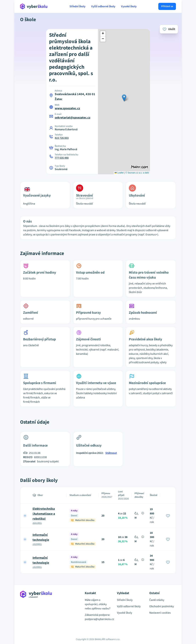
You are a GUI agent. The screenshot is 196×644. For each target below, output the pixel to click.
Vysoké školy (129, 6)
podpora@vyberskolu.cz (98, 619)
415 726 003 (62, 138)
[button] (124, 98)
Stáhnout (111, 453)
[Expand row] (25, 516)
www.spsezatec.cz (67, 108)
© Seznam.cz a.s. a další (137, 173)
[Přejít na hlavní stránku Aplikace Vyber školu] (34, 6)
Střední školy (77, 6)
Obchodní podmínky (162, 606)
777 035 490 (62, 158)
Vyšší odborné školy (103, 6)
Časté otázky (157, 600)
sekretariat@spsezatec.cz (73, 118)
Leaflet (119, 173)
